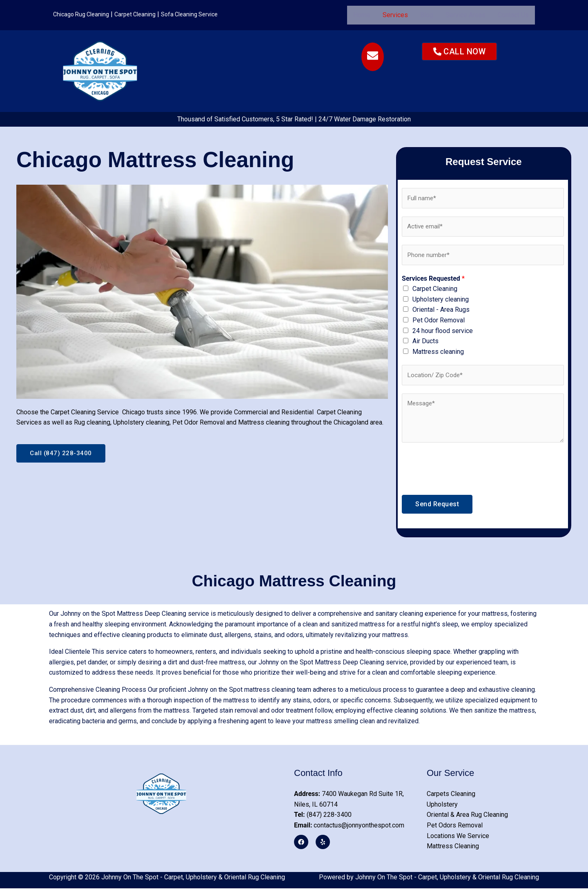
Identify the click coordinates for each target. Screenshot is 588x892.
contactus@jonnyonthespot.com (349, 829)
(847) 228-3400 (323, 818)
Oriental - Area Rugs (441, 312)
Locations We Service (458, 839)
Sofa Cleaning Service (202, 14)
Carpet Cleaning (143, 14)
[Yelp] (322, 845)
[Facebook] (301, 845)
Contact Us (513, 15)
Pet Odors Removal (455, 829)
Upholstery (442, 808)
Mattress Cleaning (453, 850)
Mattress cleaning (438, 354)
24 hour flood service (443, 333)
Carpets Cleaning (451, 797)
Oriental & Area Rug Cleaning (467, 818)
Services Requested (433, 281)
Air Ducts (425, 344)
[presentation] (464, 470)
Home (362, 15)
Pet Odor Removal (439, 323)
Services (395, 15)
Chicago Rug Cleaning (84, 14)
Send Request (437, 508)
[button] (395, 15)
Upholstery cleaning (441, 302)
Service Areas (465, 15)
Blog (427, 15)
